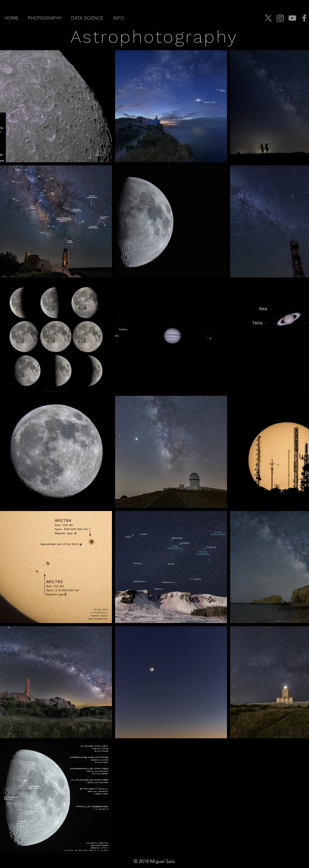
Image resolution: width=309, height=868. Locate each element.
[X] (268, 18)
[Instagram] (280, 18)
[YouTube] (292, 18)
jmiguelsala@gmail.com (279, 861)
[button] (45, 18)
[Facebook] (304, 18)
